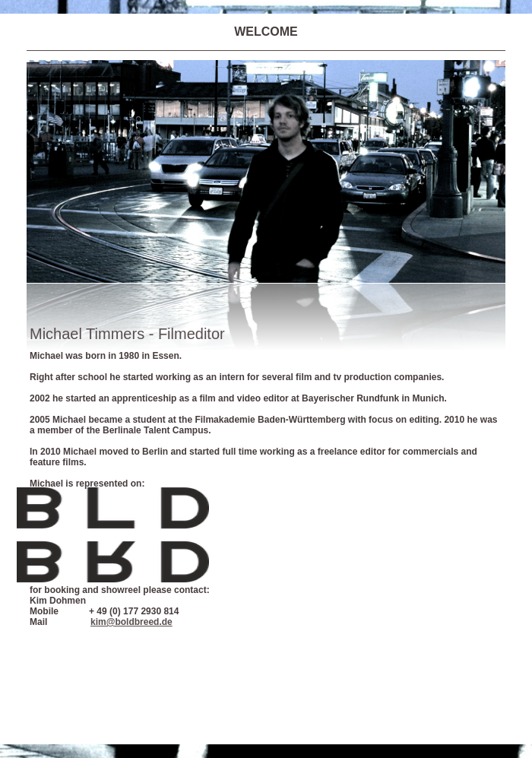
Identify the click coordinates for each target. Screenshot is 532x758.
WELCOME (266, 32)
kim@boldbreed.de (131, 622)
